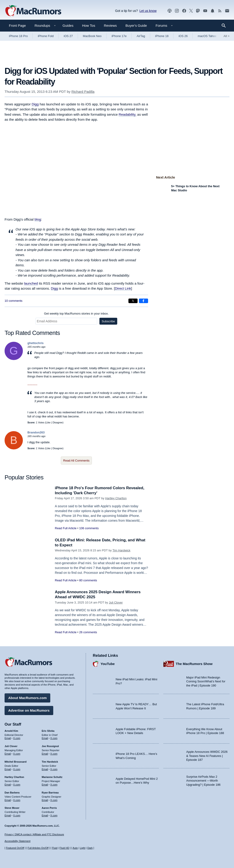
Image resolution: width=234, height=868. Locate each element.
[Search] (225, 26)
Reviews (110, 25)
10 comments (13, 301)
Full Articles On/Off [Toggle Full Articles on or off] (38, 848)
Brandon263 (36, 432)
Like (48, 422)
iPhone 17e (119, 36)
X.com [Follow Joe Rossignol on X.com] (54, 754)
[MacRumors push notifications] (213, 11)
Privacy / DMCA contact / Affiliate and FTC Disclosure (34, 834)
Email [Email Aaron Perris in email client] (45, 815)
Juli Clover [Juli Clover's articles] (11, 746)
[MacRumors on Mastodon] (198, 11)
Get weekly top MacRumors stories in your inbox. (76, 314)
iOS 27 (68, 36)
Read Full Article (66, 528)
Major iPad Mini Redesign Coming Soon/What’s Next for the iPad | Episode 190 (206, 681)
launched (31, 283)
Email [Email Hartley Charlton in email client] (8, 785)
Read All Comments (76, 461)
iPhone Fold (46, 36)
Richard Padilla (83, 92)
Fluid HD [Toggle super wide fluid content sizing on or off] (64, 848)
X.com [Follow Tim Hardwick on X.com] (54, 769)
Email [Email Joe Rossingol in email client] (45, 754)
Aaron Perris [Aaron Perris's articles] (49, 808)
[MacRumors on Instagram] (177, 11)
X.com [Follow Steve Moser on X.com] (17, 815)
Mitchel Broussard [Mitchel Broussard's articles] (16, 762)
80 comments (88, 580)
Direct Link (123, 288)
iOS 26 (183, 36)
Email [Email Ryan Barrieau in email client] (45, 800)
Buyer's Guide (136, 25)
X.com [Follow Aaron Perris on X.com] (54, 815)
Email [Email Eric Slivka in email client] (45, 738)
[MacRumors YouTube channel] (205, 11)
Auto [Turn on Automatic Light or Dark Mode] (75, 848)
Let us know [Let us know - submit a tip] (148, 11)
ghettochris (36, 343)
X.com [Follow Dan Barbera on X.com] (17, 800)
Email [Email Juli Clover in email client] (8, 754)
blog (38, 219)
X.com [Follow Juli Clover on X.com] (17, 754)
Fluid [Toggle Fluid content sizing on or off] (55, 848)
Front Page (17, 25)
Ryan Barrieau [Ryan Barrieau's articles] (50, 793)
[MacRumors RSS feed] (220, 11)
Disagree (58, 422)
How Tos (89, 25)
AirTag (141, 36)
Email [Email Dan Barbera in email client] (8, 800)
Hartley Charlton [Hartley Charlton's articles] (14, 777)
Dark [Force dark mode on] (90, 848)
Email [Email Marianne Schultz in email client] (45, 785)
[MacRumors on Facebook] (184, 11)
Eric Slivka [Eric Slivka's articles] (48, 731)
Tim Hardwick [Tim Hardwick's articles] (50, 762)
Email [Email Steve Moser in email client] (8, 815)
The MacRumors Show (194, 664)
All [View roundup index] (226, 36)
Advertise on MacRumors (29, 710)
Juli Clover (116, 602)
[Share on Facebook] (144, 301)
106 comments (89, 528)
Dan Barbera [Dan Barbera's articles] (12, 793)
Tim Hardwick (121, 550)
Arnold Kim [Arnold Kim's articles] (11, 731)
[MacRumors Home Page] (33, 11)
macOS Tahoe (207, 36)
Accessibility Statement (17, 841)
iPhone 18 (162, 36)
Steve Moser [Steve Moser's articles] (12, 808)
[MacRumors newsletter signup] (227, 11)
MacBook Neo (92, 36)
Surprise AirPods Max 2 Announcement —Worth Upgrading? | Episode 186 (203, 781)
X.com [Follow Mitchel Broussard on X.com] (17, 769)
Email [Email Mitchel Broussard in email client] (8, 769)
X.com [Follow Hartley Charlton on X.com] (17, 785)
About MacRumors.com (27, 698)
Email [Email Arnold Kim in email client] (8, 738)
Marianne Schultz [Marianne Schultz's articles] (52, 777)
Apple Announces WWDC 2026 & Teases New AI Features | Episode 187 (207, 756)
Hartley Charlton (116, 498)
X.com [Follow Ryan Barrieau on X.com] (54, 800)
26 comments (88, 632)
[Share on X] (133, 301)
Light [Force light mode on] (82, 848)
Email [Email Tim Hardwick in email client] (45, 769)
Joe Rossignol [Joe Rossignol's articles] (50, 746)
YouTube (108, 664)
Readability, (127, 114)
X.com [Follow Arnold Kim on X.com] (17, 738)
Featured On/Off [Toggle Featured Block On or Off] (15, 848)
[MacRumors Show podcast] (170, 11)
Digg (35, 104)
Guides (68, 25)
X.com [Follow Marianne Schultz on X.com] (54, 785)
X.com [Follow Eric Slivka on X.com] (54, 738)
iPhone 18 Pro (18, 36)
